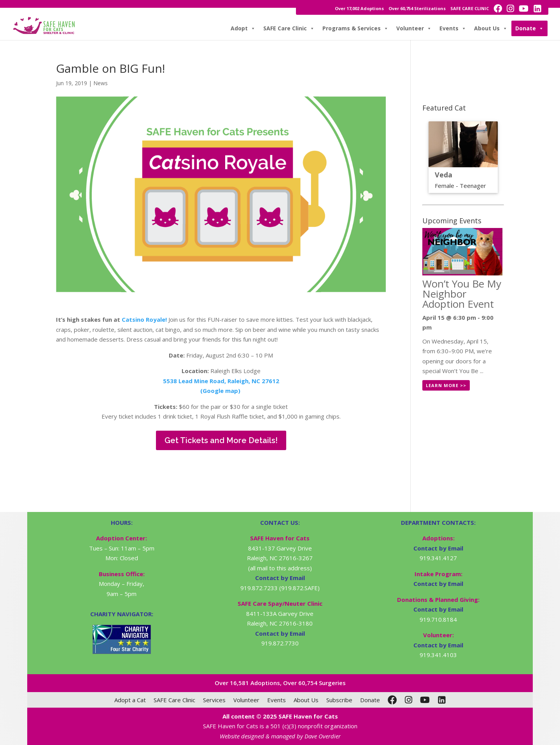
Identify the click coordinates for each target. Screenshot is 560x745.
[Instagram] (409, 700)
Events (453, 28)
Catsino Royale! (144, 319)
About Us (491, 28)
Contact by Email (438, 548)
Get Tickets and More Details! (221, 440)
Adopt (243, 28)
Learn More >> (446, 385)
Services (214, 700)
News (101, 83)
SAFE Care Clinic (289, 28)
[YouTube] (425, 700)
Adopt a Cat (130, 700)
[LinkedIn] (442, 700)
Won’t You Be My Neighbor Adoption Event (462, 294)
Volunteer (414, 28)
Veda (444, 175)
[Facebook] (392, 700)
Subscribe (339, 700)
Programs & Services (355, 28)
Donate (529, 28)
